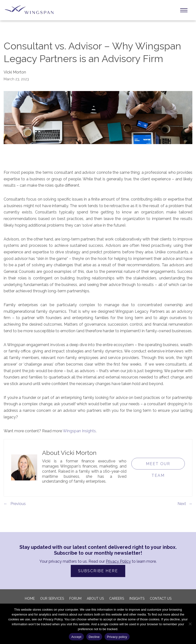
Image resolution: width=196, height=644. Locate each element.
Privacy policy (117, 637)
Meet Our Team (158, 465)
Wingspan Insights (79, 431)
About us (95, 598)
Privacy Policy (118, 561)
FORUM (75, 598)
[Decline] (190, 624)
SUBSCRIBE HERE (98, 571)
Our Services (52, 598)
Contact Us (161, 598)
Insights (137, 598)
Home (30, 598)
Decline (94, 637)
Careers (117, 598)
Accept (76, 637)
